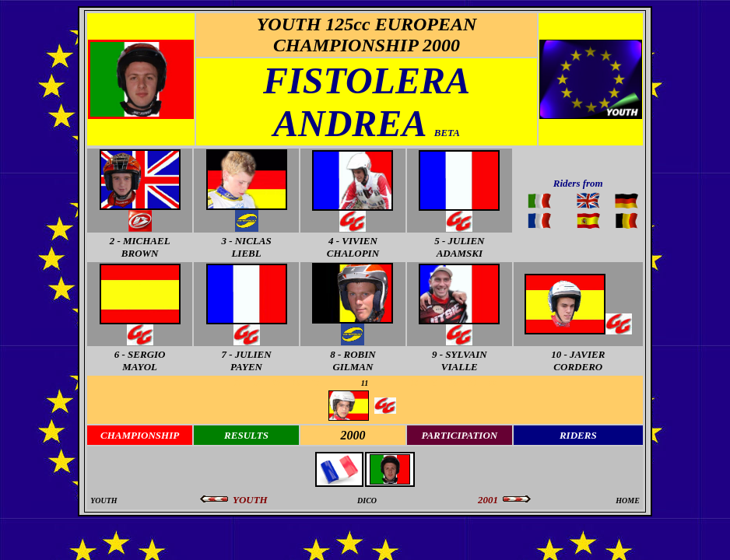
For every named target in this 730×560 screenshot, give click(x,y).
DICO (367, 500)
